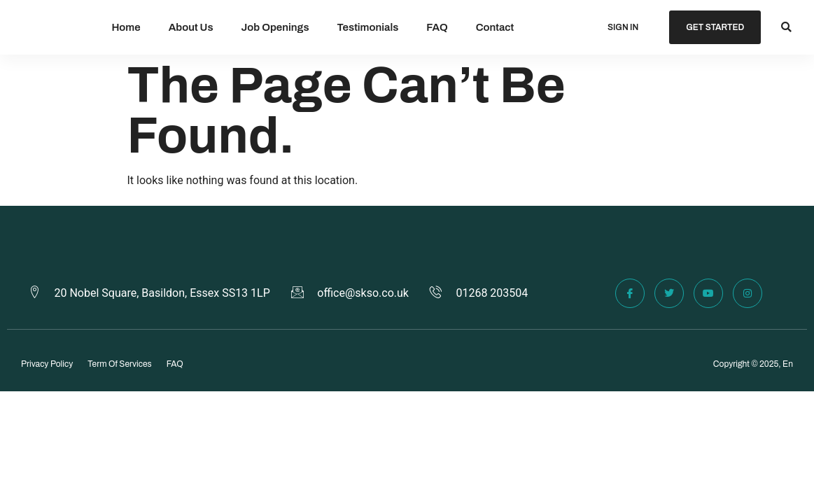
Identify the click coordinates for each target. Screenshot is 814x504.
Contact (495, 27)
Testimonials (368, 27)
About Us (191, 27)
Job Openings (275, 27)
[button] (786, 28)
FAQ (437, 27)
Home (126, 27)
